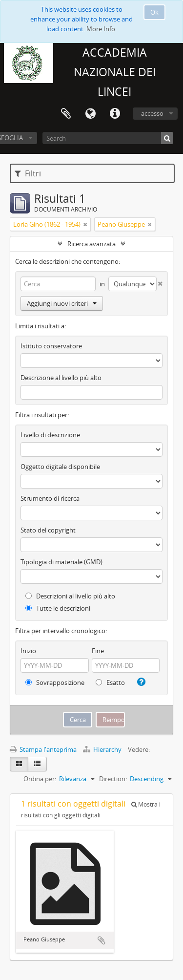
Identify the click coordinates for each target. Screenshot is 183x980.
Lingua (90, 114)
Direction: (113, 779)
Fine (98, 651)
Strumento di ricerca (50, 498)
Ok (154, 12)
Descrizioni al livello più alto (70, 596)
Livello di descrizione (50, 435)
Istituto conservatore (51, 346)
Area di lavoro (66, 114)
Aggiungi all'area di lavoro (102, 940)
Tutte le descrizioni (58, 608)
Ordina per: (40, 779)
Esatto (110, 682)
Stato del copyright (48, 530)
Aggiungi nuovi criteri (62, 303)
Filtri (28, 173)
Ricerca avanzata (91, 244)
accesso (152, 113)
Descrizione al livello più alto (61, 378)
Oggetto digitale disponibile (60, 467)
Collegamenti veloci (115, 114)
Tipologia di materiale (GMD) (61, 562)
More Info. (102, 29)
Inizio (28, 651)
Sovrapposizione (55, 682)
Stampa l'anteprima (43, 749)
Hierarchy (103, 749)
